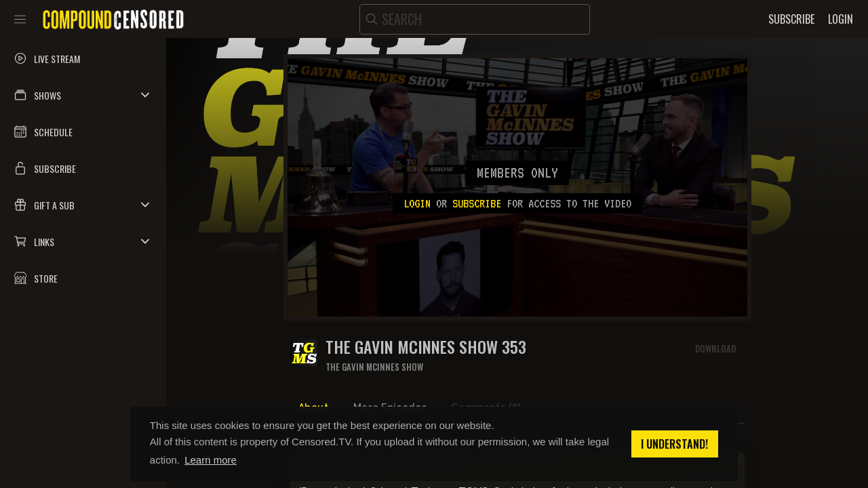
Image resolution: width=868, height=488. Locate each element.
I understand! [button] (674, 444)
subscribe (477, 203)
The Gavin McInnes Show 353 (426, 347)
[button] (83, 95)
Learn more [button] (211, 460)
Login (417, 203)
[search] (475, 19)
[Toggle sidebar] (20, 19)
